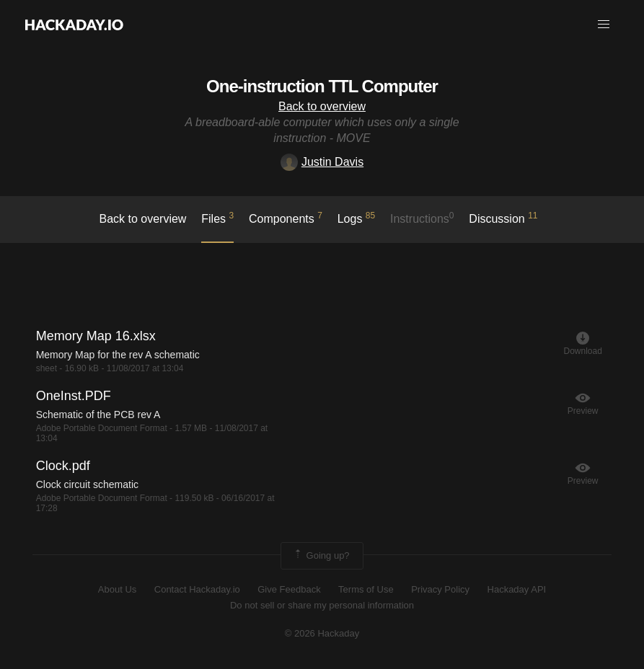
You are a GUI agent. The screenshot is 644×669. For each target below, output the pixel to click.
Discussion (503, 218)
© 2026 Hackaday (322, 633)
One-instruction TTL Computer (322, 86)
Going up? (321, 556)
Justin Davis (322, 162)
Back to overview (322, 106)
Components (286, 218)
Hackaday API (517, 589)
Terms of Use (366, 589)
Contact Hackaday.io (197, 589)
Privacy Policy (440, 589)
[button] (604, 25)
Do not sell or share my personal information (322, 605)
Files (217, 218)
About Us (117, 589)
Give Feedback (289, 589)
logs (357, 218)
